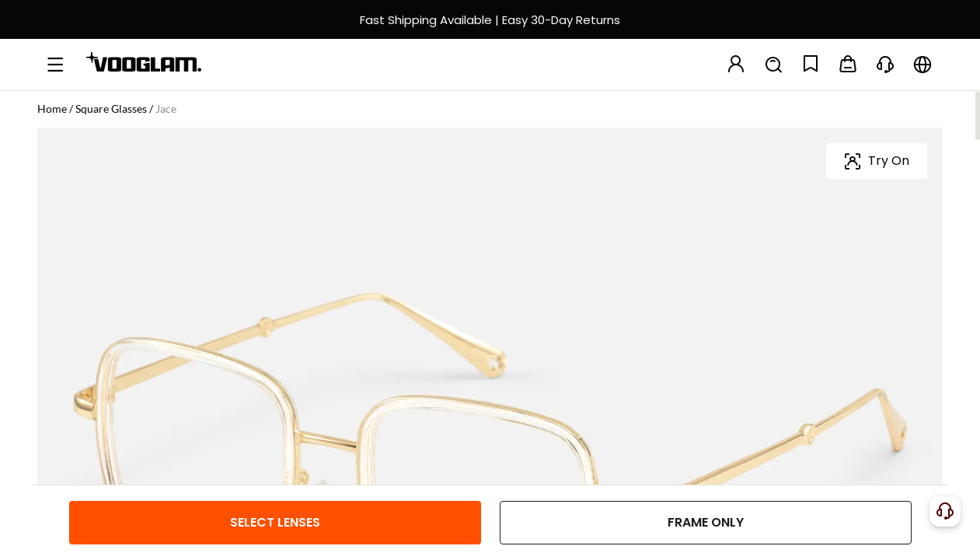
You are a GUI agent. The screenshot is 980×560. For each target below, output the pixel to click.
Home (52, 108)
